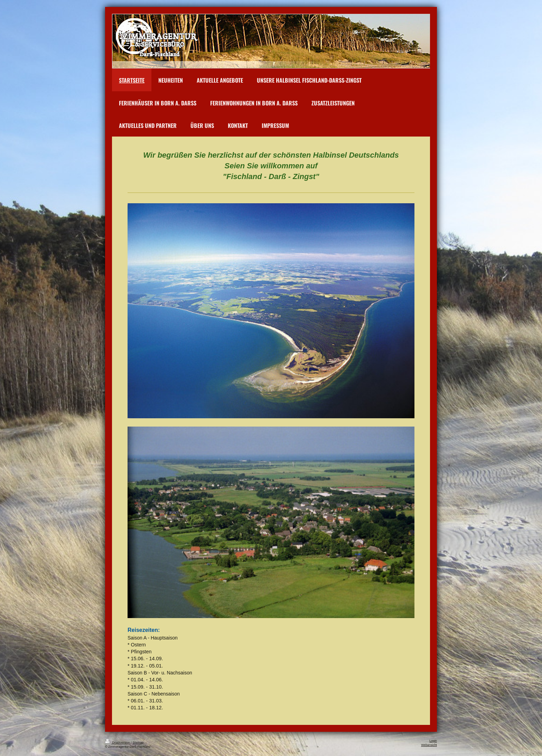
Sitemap (138, 743)
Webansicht (429, 745)
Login (433, 741)
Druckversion (118, 743)
